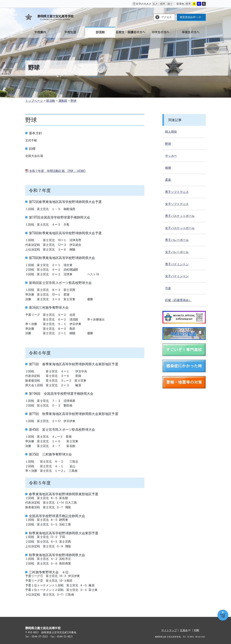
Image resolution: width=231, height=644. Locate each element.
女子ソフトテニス (177, 204)
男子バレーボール (177, 240)
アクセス (166, 17)
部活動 (51, 101)
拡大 (155, 4)
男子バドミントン (177, 264)
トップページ (34, 101)
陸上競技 (171, 132)
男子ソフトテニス (177, 192)
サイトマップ (169, 630)
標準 (163, 4)
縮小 (170, 4)
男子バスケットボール (180, 216)
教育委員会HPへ (190, 17)
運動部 (63, 101)
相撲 (168, 168)
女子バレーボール (177, 252)
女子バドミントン (177, 276)
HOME (197, 630)
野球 (74, 101)
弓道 (168, 288)
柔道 (168, 180)
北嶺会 (185, 630)
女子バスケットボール (180, 228)
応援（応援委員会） (178, 300)
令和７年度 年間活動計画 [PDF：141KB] (57, 171)
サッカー (171, 156)
